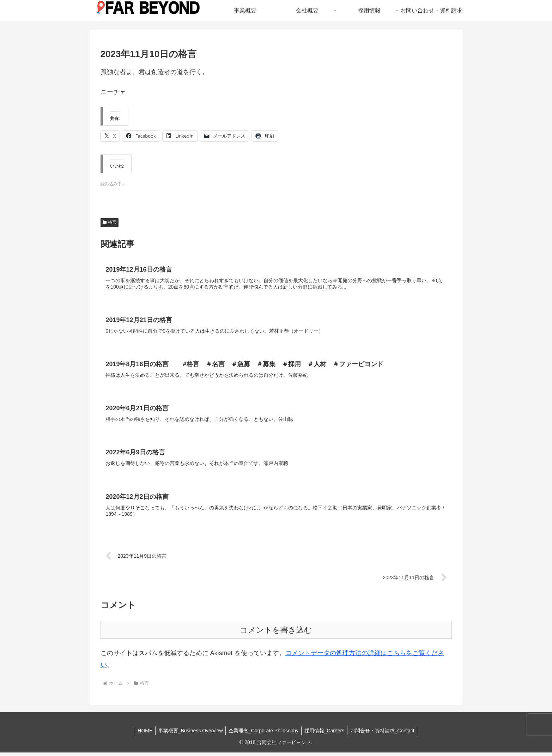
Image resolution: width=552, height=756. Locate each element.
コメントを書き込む (276, 633)
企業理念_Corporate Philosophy (263, 734)
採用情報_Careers (326, 734)
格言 (110, 222)
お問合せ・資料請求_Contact (386, 734)
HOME (142, 734)
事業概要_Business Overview (189, 734)
